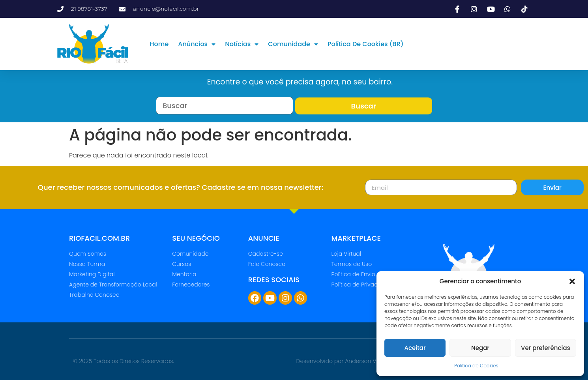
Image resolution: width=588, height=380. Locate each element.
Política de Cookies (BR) (366, 44)
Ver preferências (546, 348)
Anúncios (197, 44)
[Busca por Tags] (225, 106)
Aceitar (415, 348)
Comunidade (293, 44)
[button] (572, 281)
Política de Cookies (476, 366)
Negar (480, 348)
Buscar (363, 106)
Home (159, 44)
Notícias (242, 44)
